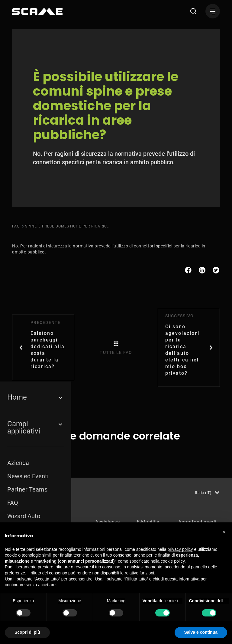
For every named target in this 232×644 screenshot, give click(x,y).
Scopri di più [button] (27, 632)
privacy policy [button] (180, 549)
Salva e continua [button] (201, 632)
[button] (224, 532)
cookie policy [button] (173, 561)
